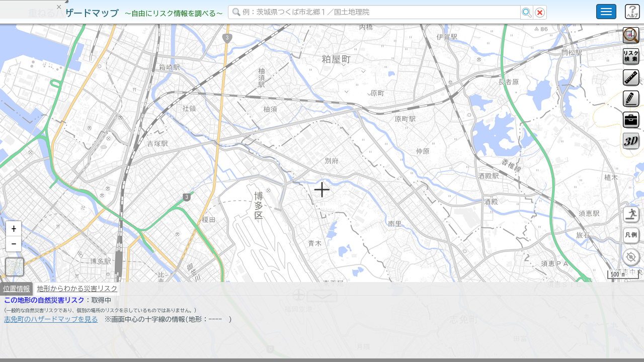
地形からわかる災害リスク (77, 293)
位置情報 (16, 293)
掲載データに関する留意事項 (55, 171)
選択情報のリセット (106, 198)
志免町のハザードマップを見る (51, 323)
